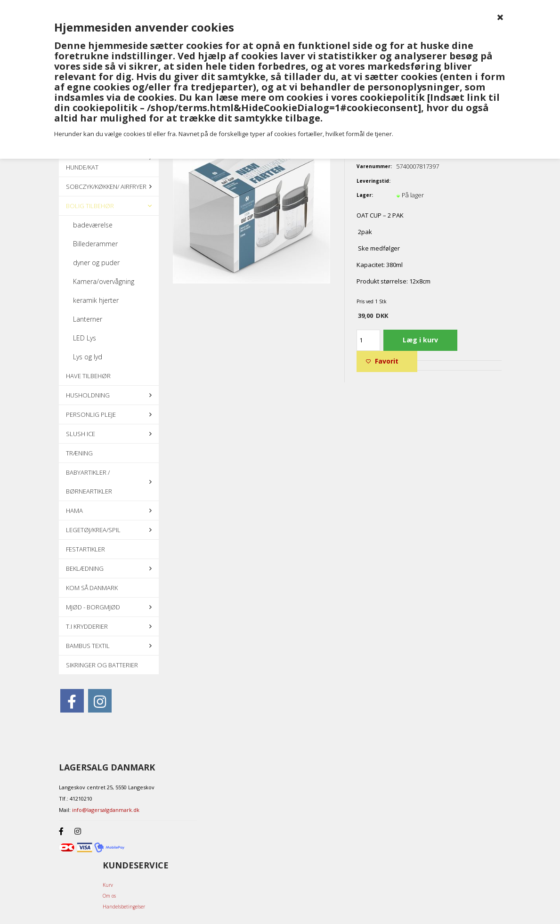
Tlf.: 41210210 (76, 798)
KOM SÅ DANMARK (92, 588)
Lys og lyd (88, 357)
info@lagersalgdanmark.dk (106, 810)
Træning (79, 453)
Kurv (108, 885)
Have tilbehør (88, 376)
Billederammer (95, 244)
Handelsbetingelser (124, 907)
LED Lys (85, 338)
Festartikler (85, 549)
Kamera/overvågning (104, 281)
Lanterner (88, 319)
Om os (109, 896)
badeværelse (93, 225)
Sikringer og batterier (102, 665)
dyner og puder (96, 263)
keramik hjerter (96, 300)
